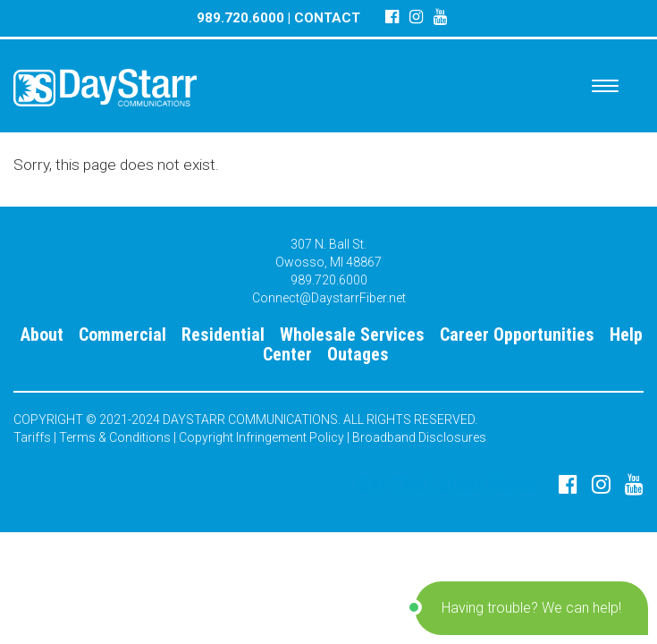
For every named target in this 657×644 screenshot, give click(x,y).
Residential (223, 335)
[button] (531, 608)
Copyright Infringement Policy (261, 437)
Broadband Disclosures (419, 437)
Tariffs (32, 437)
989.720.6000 (240, 18)
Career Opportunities (517, 335)
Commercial (122, 335)
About (42, 335)
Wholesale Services (352, 335)
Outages (358, 354)
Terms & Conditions (115, 437)
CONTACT (327, 18)
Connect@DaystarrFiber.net (329, 298)
